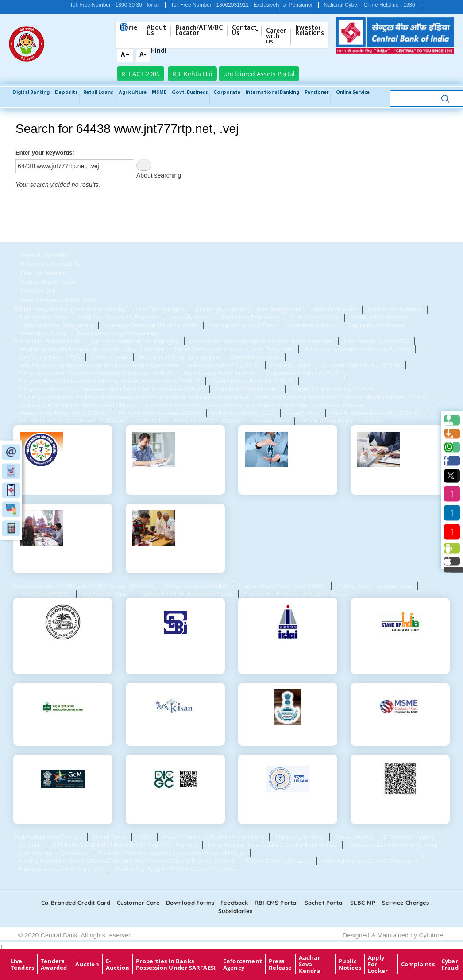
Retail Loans (98, 93)
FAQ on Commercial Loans (278, 861)
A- (143, 55)
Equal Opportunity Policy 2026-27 (252, 381)
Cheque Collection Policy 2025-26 (332, 389)
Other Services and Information (59, 300)
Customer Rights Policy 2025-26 (361, 365)
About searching (159, 175)
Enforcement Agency (409, 837)
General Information (45, 255)
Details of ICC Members (379, 318)
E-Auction (118, 964)
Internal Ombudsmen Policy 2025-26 (63, 413)
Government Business (395, 310)
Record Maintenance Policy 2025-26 (375, 413)
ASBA (145, 837)
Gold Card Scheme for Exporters (119, 318)
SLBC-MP (363, 903)
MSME (159, 93)
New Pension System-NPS (376, 341)
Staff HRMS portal (335, 310)
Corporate (227, 93)
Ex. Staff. (30, 845)
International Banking (272, 93)
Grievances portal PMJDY (196, 586)
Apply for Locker (378, 964)
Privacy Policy (303, 413)
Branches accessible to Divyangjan (61, 869)
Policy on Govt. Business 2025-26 (160, 413)
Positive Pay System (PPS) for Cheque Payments (175, 869)
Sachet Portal (324, 903)
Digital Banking (31, 93)
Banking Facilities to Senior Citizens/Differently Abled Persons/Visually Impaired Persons (127, 861)
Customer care (139, 903)
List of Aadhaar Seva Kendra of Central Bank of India (273, 845)
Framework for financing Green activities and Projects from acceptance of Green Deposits (255, 405)
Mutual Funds (110, 837)
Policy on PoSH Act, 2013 (243, 413)
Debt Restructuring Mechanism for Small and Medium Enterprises (98, 365)
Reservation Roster (42, 333)
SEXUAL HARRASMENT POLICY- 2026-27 (189, 421)
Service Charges (406, 903)
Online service (351, 93)
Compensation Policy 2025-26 (302, 373)
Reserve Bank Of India (63, 650)
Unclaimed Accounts (220, 310)
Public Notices (350, 964)
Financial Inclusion (43, 273)
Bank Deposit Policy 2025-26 (219, 373)
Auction (87, 964)
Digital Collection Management (56, 325)
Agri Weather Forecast (63, 735)
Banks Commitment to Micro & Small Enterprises (234, 349)
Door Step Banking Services (53, 853)
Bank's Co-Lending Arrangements (118, 333)
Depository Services (299, 837)
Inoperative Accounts (312, 325)
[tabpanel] (231, 322)
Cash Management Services (48, 837)
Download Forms (190, 903)
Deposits (66, 93)
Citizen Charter (110, 357)
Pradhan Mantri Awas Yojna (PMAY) (282, 586)
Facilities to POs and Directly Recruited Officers (77, 405)
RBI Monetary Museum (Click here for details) (69, 310)
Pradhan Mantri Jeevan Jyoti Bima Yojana (295, 594)
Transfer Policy (270, 421)
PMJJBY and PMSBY (45, 594)
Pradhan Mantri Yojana (48, 282)
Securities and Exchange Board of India (176, 653)
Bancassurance (354, 837)
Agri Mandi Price (287, 735)
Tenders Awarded (54, 964)
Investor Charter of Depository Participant (213, 837)
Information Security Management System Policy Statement (91, 349)
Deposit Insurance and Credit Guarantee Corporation (175, 810)
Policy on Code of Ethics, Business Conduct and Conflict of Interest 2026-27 (111, 389)
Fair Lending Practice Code (46, 341)
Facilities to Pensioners (250, 318)
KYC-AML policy (291, 365)
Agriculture (133, 93)
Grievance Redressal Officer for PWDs (151, 325)
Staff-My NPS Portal (43, 318)
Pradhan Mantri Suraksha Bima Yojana (186, 594)
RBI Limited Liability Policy (247, 389)
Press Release (280, 964)
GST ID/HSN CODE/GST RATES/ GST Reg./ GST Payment (124, 845)
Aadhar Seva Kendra (310, 964)
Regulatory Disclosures (377, 325)
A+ (125, 55)
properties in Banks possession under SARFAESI (176, 964)
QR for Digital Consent (400, 806)
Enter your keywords (44, 153)
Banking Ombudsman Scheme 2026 (135, 341)
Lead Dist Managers (160, 310)
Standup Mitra (400, 650)
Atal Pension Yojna (105, 594)
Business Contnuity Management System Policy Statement (261, 341)
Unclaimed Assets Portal (259, 74)
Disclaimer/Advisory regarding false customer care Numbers (171, 853)
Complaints (418, 964)
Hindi (158, 51)
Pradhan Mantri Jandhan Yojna (374, 586)
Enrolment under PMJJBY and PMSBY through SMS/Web (83, 586)
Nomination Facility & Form (242, 325)
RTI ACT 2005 (141, 74)
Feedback (234, 903)
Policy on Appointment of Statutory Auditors (357, 349)
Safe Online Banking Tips (49, 357)
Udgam (288, 806)
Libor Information (190, 318)
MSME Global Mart (400, 735)
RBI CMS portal (276, 903)
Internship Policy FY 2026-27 (225, 365)
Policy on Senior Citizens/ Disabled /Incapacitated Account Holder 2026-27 (109, 381)
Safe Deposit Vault (279, 310)
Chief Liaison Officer (314, 318)
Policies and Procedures (50, 264)
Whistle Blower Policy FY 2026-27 (341, 421)
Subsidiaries (235, 911)
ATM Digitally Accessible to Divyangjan (369, 861)
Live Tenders (22, 964)
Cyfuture (431, 935)
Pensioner (317, 93)
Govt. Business (190, 93)
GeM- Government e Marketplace (63, 810)
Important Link (38, 291)
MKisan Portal (175, 735)
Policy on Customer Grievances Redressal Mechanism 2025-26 (96, 373)
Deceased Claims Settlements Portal (393, 845)
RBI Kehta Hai (192, 74)
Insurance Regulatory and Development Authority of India (288, 656)
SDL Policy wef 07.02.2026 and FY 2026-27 (72, 421)
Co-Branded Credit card (76, 903)
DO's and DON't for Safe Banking (179, 357)
